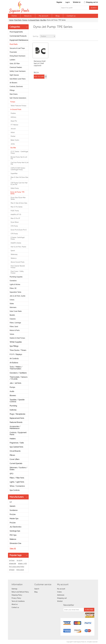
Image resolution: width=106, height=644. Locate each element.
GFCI (11, 474)
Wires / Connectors (17, 486)
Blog (58, 16)
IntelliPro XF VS (16, 214)
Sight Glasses (14, 75)
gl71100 (12, 570)
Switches (13, 410)
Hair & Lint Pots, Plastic (18, 247)
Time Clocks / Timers (18, 350)
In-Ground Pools (34, 20)
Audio (12, 391)
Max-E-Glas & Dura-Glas (19, 203)
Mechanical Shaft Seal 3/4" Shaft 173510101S (40, 63)
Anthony (13, 117)
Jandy (13, 144)
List (96, 36)
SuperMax (14, 173)
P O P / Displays (16, 354)
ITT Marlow (14, 125)
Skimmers (13, 307)
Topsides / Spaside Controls (17, 401)
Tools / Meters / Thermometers (16, 368)
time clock (20, 570)
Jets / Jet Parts (15, 383)
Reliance (13, 539)
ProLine (13, 514)
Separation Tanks (15, 292)
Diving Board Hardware (17, 56)
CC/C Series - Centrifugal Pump (19, 152)
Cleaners (13, 319)
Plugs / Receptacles (17, 414)
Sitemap (14, 589)
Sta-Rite (43, 20)
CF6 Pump (14, 234)
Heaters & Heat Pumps (17, 338)
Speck (13, 251)
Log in (67, 2)
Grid (93, 36)
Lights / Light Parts (17, 482)
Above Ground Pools (18, 262)
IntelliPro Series (16, 243)
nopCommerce (20, 642)
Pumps (25, 20)
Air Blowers (13, 83)
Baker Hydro (15, 140)
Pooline (13, 113)
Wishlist (60, 601)
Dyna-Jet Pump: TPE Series (17, 193)
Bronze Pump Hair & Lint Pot (19, 158)
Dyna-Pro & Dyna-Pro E (19, 230)
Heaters (13, 439)
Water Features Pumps (18, 106)
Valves (12, 334)
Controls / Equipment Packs (18, 434)
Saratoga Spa (15, 531)
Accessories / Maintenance (15, 427)
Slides (12, 304)
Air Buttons (14, 363)
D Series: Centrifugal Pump (18, 238)
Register (59, 2)
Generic (13, 506)
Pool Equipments (16, 32)
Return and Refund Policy (20, 592)
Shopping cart (62, 598)
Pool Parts (18, 20)
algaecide (13, 563)
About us (15, 604)
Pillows (12, 455)
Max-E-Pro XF (15, 218)
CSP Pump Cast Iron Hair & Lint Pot (19, 184)
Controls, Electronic (16, 87)
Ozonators (13, 281)
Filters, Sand (14, 327)
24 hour (12, 560)
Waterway (14, 254)
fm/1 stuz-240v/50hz (17, 567)
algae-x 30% (22, 563)
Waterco (14, 258)
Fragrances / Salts (17, 443)
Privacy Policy (16, 598)
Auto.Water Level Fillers (18, 79)
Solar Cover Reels (16, 311)
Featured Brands (16, 422)
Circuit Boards (15, 451)
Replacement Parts (17, 418)
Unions (12, 300)
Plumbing (13, 406)
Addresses (61, 595)
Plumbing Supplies (16, 277)
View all (13, 549)
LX (11, 502)
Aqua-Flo (14, 121)
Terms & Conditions (18, 601)
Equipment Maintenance (19, 40)
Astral (13, 132)
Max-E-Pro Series (17, 207)
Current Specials (16, 463)
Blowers (13, 396)
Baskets (12, 315)
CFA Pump (14, 226)
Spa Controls (15, 490)
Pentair (13, 136)
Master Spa (14, 519)
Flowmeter (13, 52)
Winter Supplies (16, 342)
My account (44, 16)
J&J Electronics (15, 527)
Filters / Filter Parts (17, 478)
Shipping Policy (17, 595)
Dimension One (15, 543)
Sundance (14, 510)
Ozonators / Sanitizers (18, 373)
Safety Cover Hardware (18, 71)
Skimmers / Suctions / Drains (18, 469)
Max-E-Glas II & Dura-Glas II (19, 178)
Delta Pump (15, 188)
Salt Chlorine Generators (18, 98)
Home (14, 16)
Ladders (12, 60)
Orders (59, 592)
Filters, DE (13, 288)
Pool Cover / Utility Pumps (17, 272)
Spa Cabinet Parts (16, 447)
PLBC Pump (15, 211)
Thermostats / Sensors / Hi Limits (19, 378)
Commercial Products (18, 36)
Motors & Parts (15, 330)
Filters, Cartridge (15, 323)
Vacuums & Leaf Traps (17, 48)
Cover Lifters (14, 459)
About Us (28, 16)
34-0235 (19, 560)
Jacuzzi (13, 129)
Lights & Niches (15, 284)
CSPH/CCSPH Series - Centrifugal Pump (18, 169)
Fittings (12, 90)
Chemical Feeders (16, 67)
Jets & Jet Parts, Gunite (17, 296)
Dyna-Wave (15, 222)
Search (37, 589)
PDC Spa (13, 535)
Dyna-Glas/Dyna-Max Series (18, 198)
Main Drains (14, 94)
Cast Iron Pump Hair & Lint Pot (20, 163)
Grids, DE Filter (15, 64)
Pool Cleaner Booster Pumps (18, 267)
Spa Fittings (14, 346)
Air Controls (14, 359)
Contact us (71, 16)
